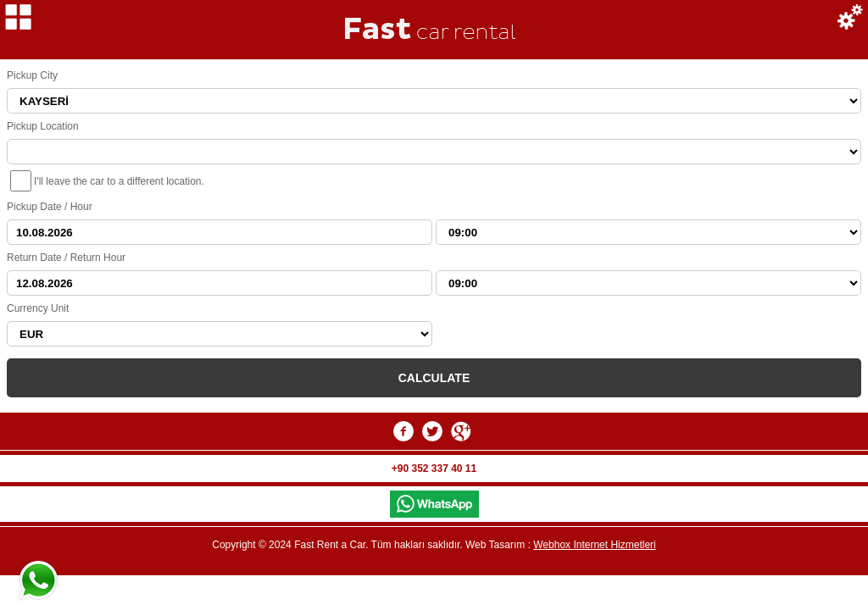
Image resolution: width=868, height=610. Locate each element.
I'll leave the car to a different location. (119, 181)
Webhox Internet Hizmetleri (595, 545)
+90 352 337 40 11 (434, 469)
